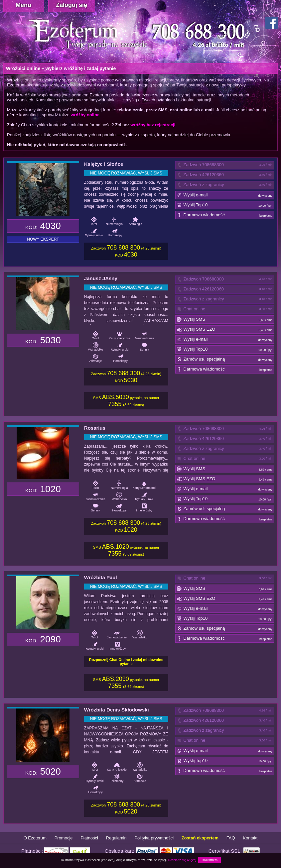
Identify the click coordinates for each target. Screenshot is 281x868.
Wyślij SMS (225, 320)
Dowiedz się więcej (182, 860)
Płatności (89, 838)
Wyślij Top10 (225, 205)
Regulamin (116, 838)
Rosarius (95, 428)
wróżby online (85, 115)
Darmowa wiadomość (225, 215)
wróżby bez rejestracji (153, 125)
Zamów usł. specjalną (225, 360)
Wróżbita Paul (101, 577)
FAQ (231, 838)
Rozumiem (210, 860)
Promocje (64, 838)
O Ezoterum (35, 838)
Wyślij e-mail (225, 195)
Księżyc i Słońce (104, 164)
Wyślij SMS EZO (225, 330)
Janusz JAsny (101, 278)
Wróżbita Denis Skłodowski (117, 710)
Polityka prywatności (154, 838)
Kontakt (250, 838)
